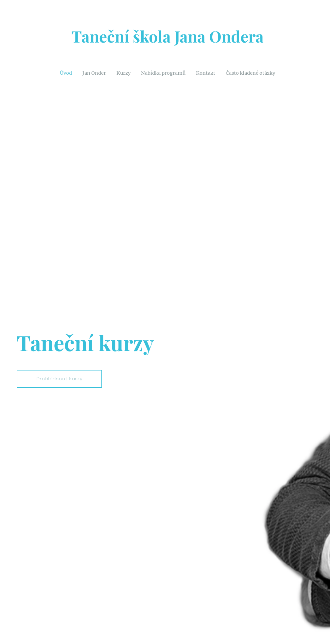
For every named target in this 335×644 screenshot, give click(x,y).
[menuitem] (61, 73)
